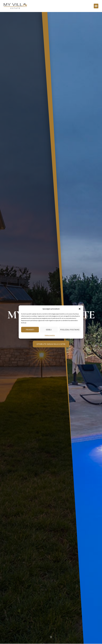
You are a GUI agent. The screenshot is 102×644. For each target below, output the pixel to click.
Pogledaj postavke (70, 330)
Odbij (49, 330)
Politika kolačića (50, 335)
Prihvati (30, 330)
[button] (80, 309)
